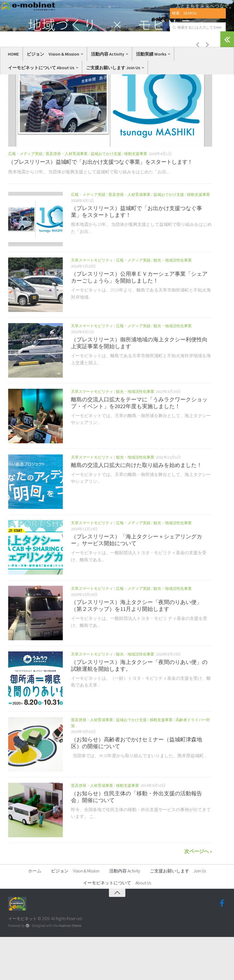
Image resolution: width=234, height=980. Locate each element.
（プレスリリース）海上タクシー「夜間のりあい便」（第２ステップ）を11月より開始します (137, 649)
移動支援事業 (136, 197)
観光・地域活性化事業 (173, 303)
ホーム (35, 914)
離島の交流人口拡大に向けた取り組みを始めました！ (137, 508)
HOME (13, 54)
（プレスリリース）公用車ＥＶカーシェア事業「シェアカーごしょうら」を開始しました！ (139, 320)
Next (208, 87)
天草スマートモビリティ (92, 303)
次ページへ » (198, 894)
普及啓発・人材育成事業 (67, 197)
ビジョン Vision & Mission (53, 54)
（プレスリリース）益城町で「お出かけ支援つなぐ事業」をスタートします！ (100, 205)
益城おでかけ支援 (106, 197)
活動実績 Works (151, 54)
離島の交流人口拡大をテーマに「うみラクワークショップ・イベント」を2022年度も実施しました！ (139, 446)
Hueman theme (70, 969)
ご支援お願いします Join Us (113, 68)
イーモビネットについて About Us (41, 68)
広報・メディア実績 (25, 197)
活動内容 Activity (108, 54)
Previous (197, 87)
